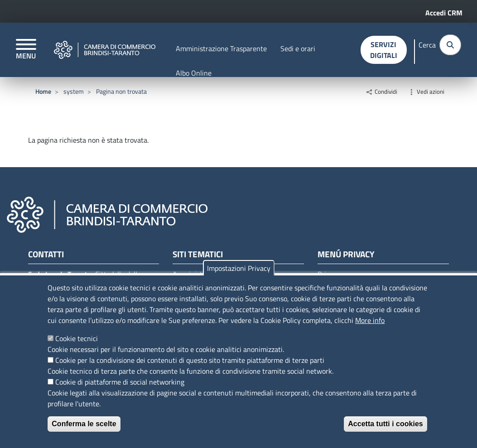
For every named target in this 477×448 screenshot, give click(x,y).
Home (43, 91)
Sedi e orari (298, 48)
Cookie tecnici (77, 338)
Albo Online (194, 73)
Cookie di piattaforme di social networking (120, 382)
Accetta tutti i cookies (385, 424)
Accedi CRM (444, 13)
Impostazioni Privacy (239, 268)
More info (370, 320)
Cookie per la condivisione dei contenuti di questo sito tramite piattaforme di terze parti (190, 360)
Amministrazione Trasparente (221, 48)
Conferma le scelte (84, 424)
